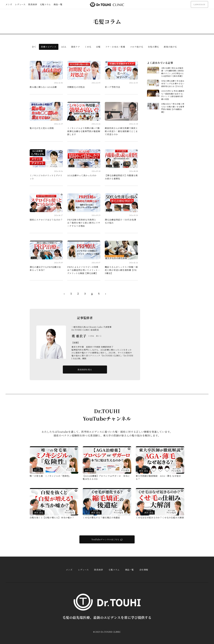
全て (34, 47)
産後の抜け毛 (170, 47)
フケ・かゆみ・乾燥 (115, 47)
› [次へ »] (106, 294)
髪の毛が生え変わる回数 (42, 128)
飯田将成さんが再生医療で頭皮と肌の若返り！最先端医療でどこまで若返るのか (121, 131)
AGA (64, 47)
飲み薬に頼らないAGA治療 (43, 87)
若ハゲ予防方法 (112, 87)
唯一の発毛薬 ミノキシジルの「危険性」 (50, 476)
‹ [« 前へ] (64, 294)
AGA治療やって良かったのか (82, 175)
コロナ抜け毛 (136, 47)
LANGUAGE (199, 4)
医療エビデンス (49, 47)
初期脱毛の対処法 (76, 87)
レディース (20, 4)
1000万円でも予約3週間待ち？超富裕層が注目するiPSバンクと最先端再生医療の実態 (173, 95)
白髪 (98, 47)
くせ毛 (88, 47)
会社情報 (144, 570)
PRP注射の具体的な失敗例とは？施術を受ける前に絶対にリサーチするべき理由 (84, 223)
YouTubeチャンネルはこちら (107, 539)
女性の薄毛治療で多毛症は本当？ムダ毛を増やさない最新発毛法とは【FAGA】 (173, 84)
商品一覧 (58, 4)
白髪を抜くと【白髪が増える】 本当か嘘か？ (52, 518)
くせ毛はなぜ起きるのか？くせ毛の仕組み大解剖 (160, 518)
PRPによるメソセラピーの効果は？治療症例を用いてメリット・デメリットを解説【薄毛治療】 (84, 270)
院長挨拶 (33, 4)
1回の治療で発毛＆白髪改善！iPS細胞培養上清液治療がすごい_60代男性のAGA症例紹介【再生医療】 (173, 72)
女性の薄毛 (153, 47)
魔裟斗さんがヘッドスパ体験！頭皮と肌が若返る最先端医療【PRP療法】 (121, 270)
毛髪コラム (45, 4)
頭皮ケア (76, 47)
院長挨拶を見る (85, 370)
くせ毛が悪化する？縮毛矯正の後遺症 (101, 518)
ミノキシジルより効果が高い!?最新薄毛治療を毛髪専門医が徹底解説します (84, 131)
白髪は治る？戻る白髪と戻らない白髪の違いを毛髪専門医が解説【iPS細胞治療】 (173, 108)
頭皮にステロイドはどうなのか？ (46, 220)
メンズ (9, 4)
